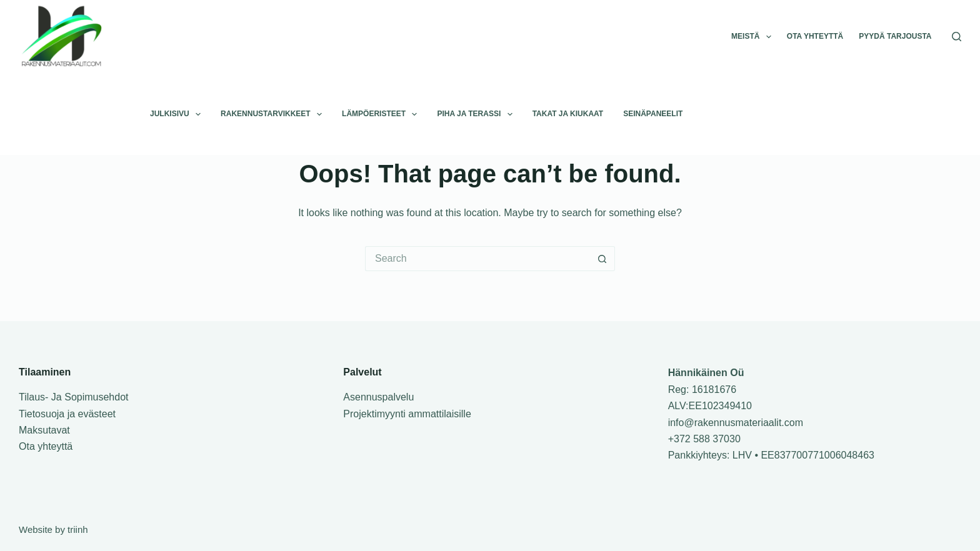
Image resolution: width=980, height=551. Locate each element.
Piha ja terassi (477, 114)
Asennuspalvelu (378, 397)
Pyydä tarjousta (895, 36)
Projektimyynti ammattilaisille (407, 414)
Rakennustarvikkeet (274, 114)
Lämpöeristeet (382, 114)
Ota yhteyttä (815, 36)
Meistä (754, 37)
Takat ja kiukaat (568, 114)
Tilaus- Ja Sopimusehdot (74, 397)
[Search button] (602, 259)
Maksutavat (44, 430)
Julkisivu (178, 114)
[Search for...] (477, 259)
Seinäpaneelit (653, 114)
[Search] (957, 37)
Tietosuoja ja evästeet (67, 414)
